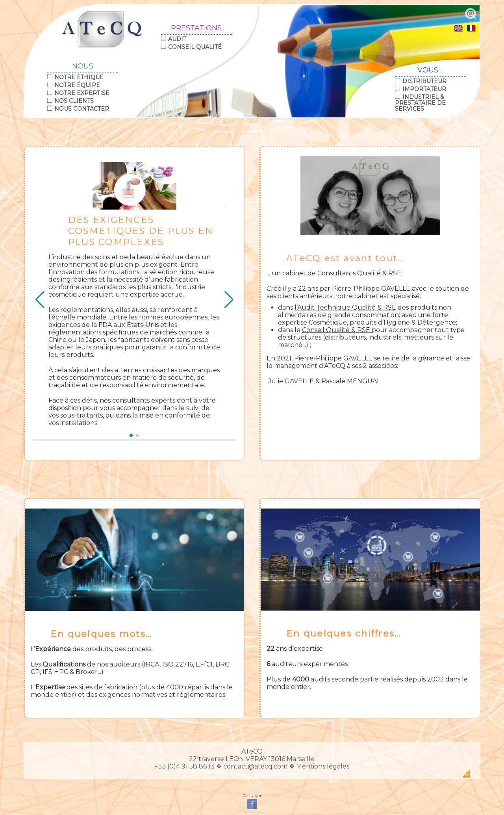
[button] (131, 435)
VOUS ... (431, 71)
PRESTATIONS (196, 28)
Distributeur (424, 81)
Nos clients (74, 101)
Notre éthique (79, 77)
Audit (177, 39)
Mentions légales (323, 766)
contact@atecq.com (255, 766)
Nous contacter (82, 109)
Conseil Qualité (195, 47)
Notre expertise (82, 93)
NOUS (83, 67)
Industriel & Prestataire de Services (420, 103)
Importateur (424, 89)
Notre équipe (77, 85)
